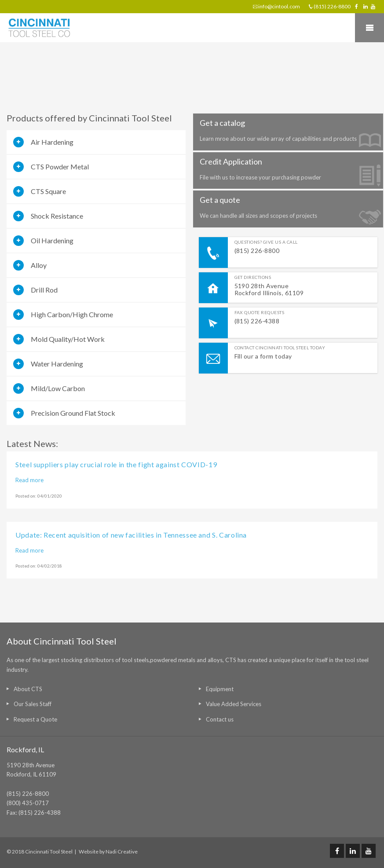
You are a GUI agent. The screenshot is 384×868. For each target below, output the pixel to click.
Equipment (220, 689)
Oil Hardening (52, 240)
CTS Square (48, 191)
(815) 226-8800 (332, 6)
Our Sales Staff (33, 704)
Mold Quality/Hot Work (68, 339)
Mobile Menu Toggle (369, 28)
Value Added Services (234, 704)
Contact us (220, 719)
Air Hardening (52, 142)
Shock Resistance (57, 216)
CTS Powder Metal (60, 167)
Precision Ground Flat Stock (73, 413)
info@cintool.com (279, 6)
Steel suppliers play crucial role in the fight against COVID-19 (116, 464)
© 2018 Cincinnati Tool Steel (40, 852)
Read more (29, 480)
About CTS (28, 689)
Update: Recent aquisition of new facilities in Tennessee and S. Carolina (131, 535)
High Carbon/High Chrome (72, 314)
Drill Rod (44, 290)
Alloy (39, 265)
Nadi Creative (122, 852)
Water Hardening (57, 364)
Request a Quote (35, 719)
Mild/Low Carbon (58, 388)
